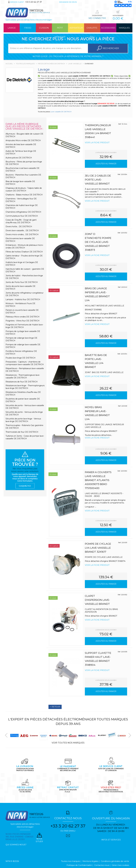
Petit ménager (60, 29)
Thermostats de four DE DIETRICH (22, 432)
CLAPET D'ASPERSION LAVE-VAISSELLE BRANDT (97, 600)
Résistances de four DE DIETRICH (22, 382)
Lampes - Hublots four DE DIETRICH (23, 299)
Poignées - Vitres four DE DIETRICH (23, 321)
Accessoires (108, 28)
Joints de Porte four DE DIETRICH (22, 282)
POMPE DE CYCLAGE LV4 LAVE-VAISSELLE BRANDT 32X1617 (98, 548)
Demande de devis (68, 2)
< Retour (55, 707)
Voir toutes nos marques (68, 743)
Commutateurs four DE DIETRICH (22, 216)
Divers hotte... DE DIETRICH (19, 227)
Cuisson (44, 28)
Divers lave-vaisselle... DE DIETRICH (22, 230)
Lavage (12, 28)
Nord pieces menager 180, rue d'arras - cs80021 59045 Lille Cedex (20, 837)
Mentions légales (90, 861)
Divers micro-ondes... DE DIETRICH (22, 234)
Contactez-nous (102, 865)
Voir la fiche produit (97, 143)
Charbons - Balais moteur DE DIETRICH (24, 195)
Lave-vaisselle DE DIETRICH (61, 112)
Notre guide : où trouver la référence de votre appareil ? (68, 56)
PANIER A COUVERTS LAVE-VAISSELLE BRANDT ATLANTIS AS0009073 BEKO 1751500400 (98, 480)
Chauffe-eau (92, 29)
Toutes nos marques (71, 861)
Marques (124, 28)
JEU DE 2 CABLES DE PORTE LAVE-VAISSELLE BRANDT (98, 180)
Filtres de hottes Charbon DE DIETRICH (24, 252)
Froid (28, 28)
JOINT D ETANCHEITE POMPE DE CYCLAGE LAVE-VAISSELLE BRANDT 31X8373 (98, 242)
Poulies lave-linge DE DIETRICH (21, 358)
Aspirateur (76, 28)
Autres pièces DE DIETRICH (19, 158)
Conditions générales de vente (115, 861)
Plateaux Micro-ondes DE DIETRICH (23, 317)
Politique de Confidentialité (79, 865)
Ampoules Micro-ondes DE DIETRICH (23, 140)
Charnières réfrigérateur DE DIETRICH (23, 212)
